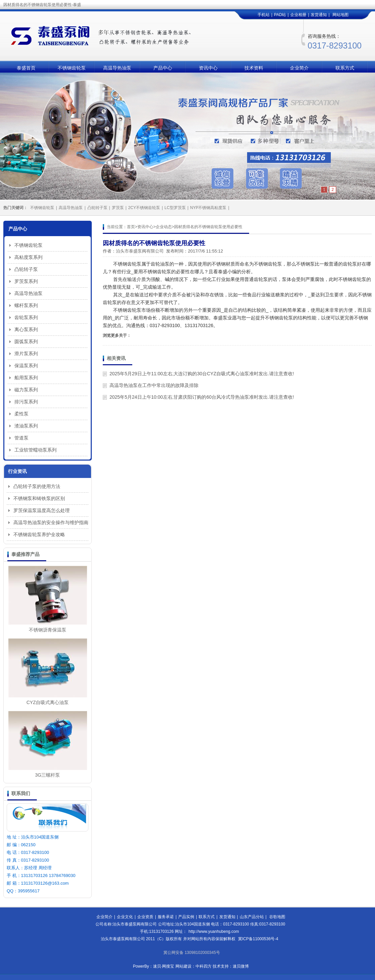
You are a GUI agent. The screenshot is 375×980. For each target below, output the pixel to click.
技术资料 (254, 68)
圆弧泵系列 (26, 341)
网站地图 (341, 15)
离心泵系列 (26, 329)
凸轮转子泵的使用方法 (37, 486)
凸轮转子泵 (97, 208)
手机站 (264, 15)
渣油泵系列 (26, 426)
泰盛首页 (26, 68)
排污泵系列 (26, 402)
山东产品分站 (252, 917)
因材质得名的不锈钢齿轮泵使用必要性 (208, 227)
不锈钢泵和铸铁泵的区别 (39, 498)
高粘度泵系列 (28, 257)
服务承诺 (166, 917)
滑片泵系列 (26, 354)
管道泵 (21, 438)
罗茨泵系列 (26, 281)
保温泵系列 (26, 366)
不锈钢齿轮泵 (72, 68)
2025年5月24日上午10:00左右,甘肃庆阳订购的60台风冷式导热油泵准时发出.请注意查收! (202, 397)
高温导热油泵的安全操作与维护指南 (51, 522)
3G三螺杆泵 (48, 775)
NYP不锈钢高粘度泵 (208, 208)
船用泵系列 (26, 378)
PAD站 (280, 15)
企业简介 (299, 68)
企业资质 (145, 917)
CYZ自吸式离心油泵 (48, 702)
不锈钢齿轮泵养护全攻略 (39, 534)
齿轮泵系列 (26, 317)
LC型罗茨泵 (175, 208)
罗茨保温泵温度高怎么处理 (42, 510)
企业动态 (164, 227)
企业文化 (125, 917)
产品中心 (163, 68)
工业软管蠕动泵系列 (35, 450)
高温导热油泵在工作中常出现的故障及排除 (154, 385)
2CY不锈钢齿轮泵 (144, 208)
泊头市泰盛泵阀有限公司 (140, 251)
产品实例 (186, 917)
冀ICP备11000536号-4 (258, 939)
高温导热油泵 (117, 68)
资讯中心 (208, 68)
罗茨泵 (118, 208)
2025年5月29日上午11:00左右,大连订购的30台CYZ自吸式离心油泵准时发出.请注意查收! (202, 374)
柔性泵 (21, 414)
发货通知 (319, 15)
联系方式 (345, 68)
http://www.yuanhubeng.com (214, 932)
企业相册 (298, 15)
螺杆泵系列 (26, 305)
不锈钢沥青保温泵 (48, 630)
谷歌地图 (277, 917)
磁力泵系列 (26, 390)
